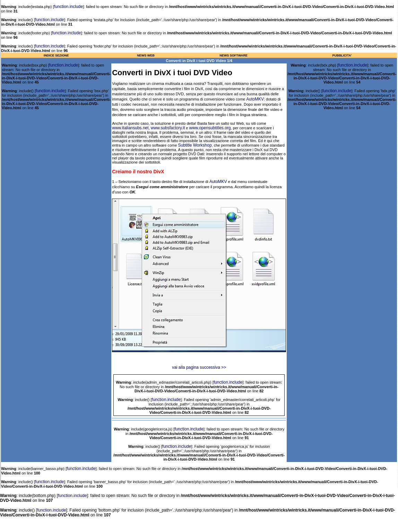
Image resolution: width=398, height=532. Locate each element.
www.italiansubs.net (130, 128)
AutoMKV (255, 99)
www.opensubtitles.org (210, 128)
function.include (68, 7)
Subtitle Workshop (195, 145)
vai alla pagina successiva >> (199, 367)
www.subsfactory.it (168, 128)
